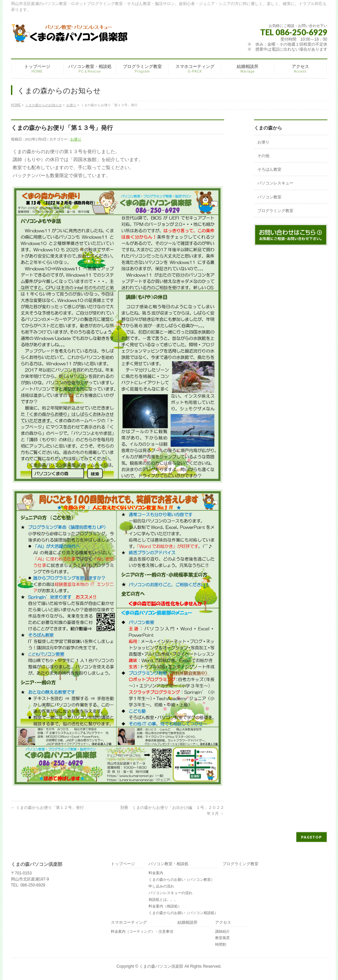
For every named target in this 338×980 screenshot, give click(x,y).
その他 (263, 156)
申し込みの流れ (161, 886)
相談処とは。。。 (163, 899)
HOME (16, 105)
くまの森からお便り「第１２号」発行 (47, 808)
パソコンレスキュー (275, 183)
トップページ (123, 864)
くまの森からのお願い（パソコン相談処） (183, 913)
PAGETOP (312, 837)
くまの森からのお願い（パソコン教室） (181, 879)
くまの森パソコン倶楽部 (161, 966)
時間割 (221, 944)
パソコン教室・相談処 (169, 864)
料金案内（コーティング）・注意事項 (142, 931)
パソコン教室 (269, 197)
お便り (71, 105)
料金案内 (156, 873)
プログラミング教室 (275, 211)
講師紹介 (222, 931)
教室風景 (222, 938)
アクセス (223, 923)
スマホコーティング (129, 923)
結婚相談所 (187, 923)
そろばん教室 (269, 169)
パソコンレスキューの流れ (170, 893)
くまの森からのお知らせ (44, 105)
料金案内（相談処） (165, 906)
